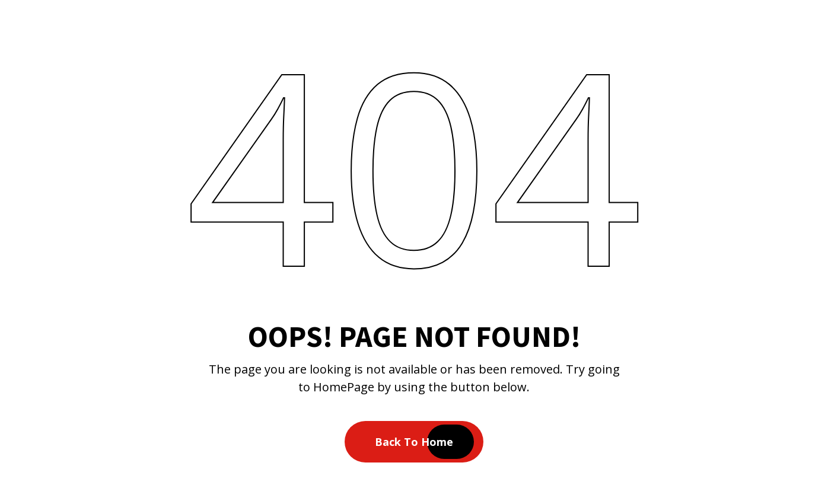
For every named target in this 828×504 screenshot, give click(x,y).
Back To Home (414, 442)
